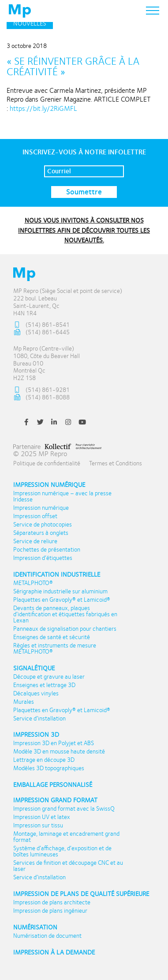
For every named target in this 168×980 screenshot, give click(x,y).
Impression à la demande (54, 953)
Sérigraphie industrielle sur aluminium (60, 592)
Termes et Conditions (116, 463)
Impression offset (35, 516)
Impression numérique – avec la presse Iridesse (62, 497)
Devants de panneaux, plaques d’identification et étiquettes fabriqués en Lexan (65, 614)
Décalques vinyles (36, 694)
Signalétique (34, 668)
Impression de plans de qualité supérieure (81, 894)
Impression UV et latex (42, 817)
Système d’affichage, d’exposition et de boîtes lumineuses (62, 852)
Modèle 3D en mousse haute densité (59, 752)
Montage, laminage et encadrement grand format (66, 837)
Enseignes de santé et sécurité (52, 637)
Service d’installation (39, 719)
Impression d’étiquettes (43, 558)
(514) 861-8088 (41, 398)
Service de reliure (35, 541)
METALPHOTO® (33, 583)
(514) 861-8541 (41, 325)
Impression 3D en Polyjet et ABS (54, 743)
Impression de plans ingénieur (50, 911)
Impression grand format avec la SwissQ (64, 809)
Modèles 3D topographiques (49, 768)
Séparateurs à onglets (41, 533)
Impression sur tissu (38, 826)
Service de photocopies (43, 525)
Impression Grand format (55, 800)
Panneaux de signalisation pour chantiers (65, 629)
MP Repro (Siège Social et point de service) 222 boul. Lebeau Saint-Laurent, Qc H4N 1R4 (68, 302)
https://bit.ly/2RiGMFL (43, 109)
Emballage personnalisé (53, 785)
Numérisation (35, 927)
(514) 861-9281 (41, 390)
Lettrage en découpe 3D (44, 760)
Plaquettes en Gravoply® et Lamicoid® (62, 600)
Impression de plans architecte (52, 903)
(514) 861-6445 (41, 333)
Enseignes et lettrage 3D (44, 685)
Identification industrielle (57, 575)
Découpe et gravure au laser (49, 677)
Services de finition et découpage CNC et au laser (68, 866)
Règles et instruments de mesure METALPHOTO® (55, 649)
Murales (24, 702)
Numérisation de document (47, 936)
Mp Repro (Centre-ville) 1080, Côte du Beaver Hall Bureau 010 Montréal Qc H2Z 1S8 (47, 364)
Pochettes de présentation (47, 550)
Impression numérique (49, 485)
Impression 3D (36, 735)
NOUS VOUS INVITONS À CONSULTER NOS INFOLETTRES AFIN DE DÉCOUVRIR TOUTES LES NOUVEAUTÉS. (84, 230)
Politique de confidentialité (47, 463)
